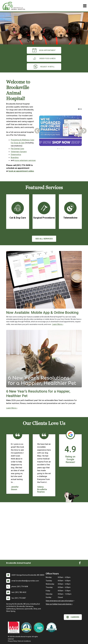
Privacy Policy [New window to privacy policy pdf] (12, 641)
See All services (44, 239)
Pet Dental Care (17, 149)
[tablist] (60, 149)
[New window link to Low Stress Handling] (27, 627)
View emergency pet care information (59, 601)
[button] (79, 109)
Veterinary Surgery (19, 152)
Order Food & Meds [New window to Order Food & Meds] (44, 58)
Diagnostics (16, 154)
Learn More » (58, 324)
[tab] (58, 149)
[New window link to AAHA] (14, 627)
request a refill (44, 67)
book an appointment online (21, 171)
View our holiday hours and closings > (59, 604)
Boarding (15, 157)
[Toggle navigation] (85, 6)
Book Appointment (44, 50)
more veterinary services (25, 160)
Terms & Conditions (24, 641)
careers (73, 617)
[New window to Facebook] (80, 563)
